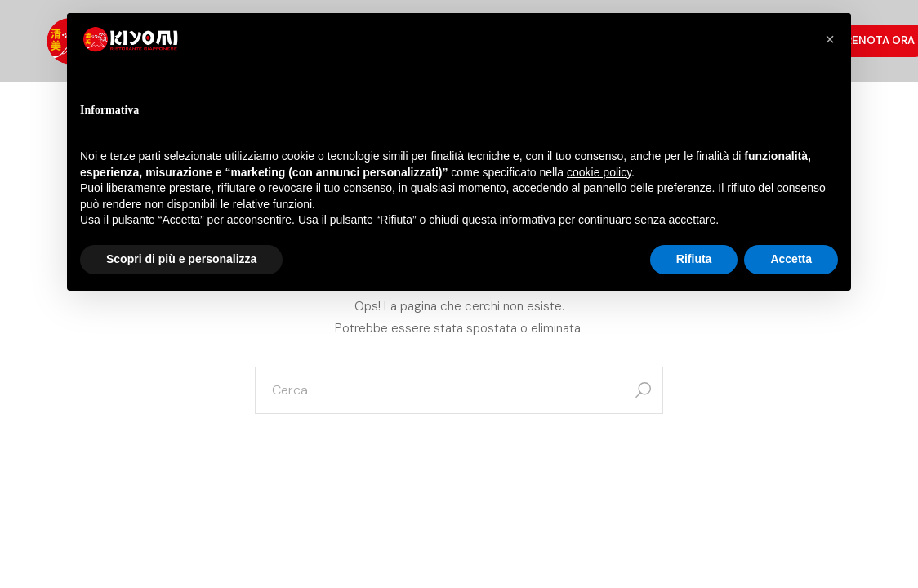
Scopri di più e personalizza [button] (181, 259)
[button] (830, 39)
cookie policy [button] (599, 172)
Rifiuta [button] (694, 259)
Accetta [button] (791, 259)
